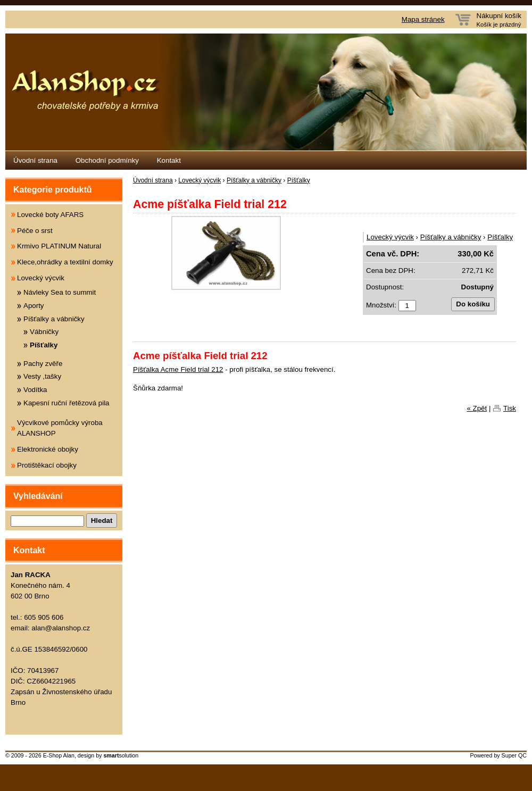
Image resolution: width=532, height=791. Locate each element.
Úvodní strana (35, 160)
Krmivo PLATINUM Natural (59, 246)
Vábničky (44, 332)
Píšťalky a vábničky (254, 180)
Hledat (102, 521)
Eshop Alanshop (266, 92)
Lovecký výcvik (199, 180)
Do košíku (473, 304)
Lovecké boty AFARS (50, 215)
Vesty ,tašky (42, 376)
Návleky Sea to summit (60, 292)
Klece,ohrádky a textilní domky (65, 262)
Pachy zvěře (43, 364)
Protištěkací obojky (47, 465)
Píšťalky (299, 180)
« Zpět (477, 408)
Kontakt (169, 160)
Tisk (510, 408)
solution (121, 755)
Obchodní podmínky (107, 160)
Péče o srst (35, 231)
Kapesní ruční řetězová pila (66, 403)
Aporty (34, 306)
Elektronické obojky (48, 449)
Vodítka (35, 390)
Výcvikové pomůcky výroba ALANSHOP (60, 428)
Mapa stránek (423, 19)
